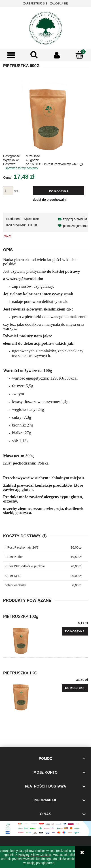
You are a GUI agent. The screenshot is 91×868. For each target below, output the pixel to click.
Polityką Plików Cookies (34, 855)
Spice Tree (31, 219)
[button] (11, 55)
